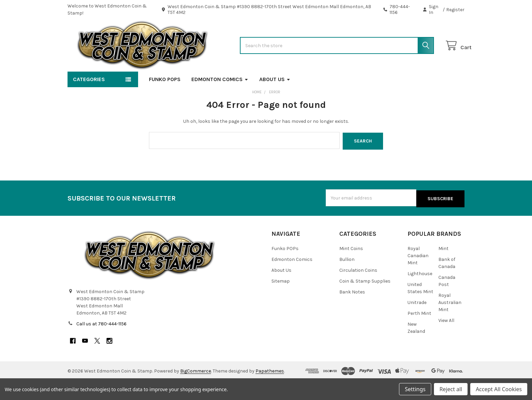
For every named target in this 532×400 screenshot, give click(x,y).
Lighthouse (420, 293)
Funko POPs (165, 100)
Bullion (347, 279)
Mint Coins (351, 268)
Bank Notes (352, 311)
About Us (275, 100)
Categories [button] (89, 100)
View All (446, 340)
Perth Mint (419, 333)
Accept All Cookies (499, 389)
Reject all (451, 389)
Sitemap (281, 300)
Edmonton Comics (220, 100)
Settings (415, 389)
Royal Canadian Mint (418, 275)
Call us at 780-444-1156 (101, 343)
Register (455, 10)
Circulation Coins (358, 290)
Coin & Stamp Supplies (365, 300)
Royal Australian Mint (450, 322)
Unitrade (417, 322)
